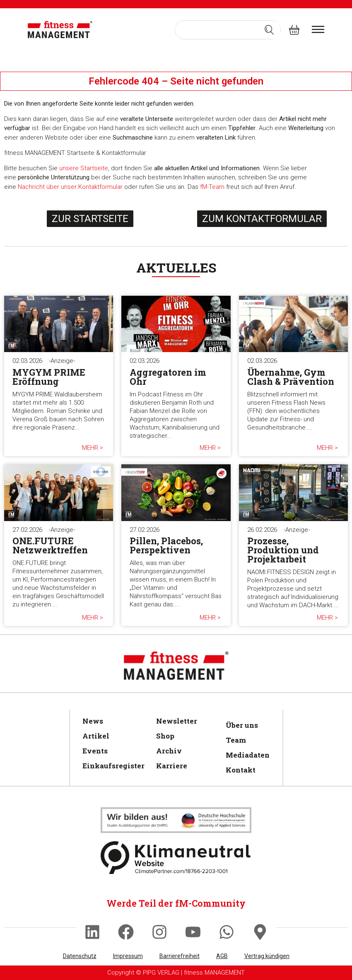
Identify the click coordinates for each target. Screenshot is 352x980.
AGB (222, 956)
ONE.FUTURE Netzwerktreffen (50, 545)
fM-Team (212, 187)
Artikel (96, 736)
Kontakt (241, 770)
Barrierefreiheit (180, 956)
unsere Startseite (84, 168)
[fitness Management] (60, 30)
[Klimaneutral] (176, 820)
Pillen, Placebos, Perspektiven (166, 545)
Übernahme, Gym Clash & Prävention (291, 377)
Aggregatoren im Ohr (168, 377)
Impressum (128, 956)
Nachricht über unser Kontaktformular (70, 187)
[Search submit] (269, 30)
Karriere (172, 766)
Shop (165, 736)
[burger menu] (318, 29)
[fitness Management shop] (294, 30)
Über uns (242, 725)
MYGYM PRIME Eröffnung (49, 377)
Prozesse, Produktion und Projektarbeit (283, 550)
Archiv (169, 751)
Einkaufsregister (111, 766)
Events (95, 751)
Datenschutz (80, 956)
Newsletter (177, 721)
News (93, 721)
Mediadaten (246, 755)
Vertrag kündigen (267, 956)
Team (236, 740)
